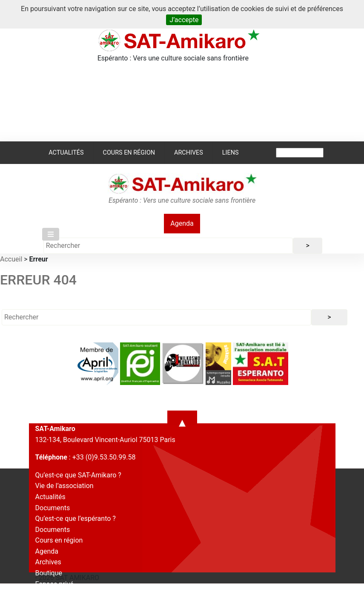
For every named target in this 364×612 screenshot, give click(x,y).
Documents (53, 508)
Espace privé (54, 584)
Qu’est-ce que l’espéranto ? (76, 519)
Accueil (11, 259)
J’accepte (184, 20)
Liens (231, 153)
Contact (47, 595)
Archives (189, 153)
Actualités (66, 153)
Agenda (182, 223)
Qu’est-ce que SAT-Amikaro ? (78, 475)
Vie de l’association (64, 486)
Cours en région (129, 153)
